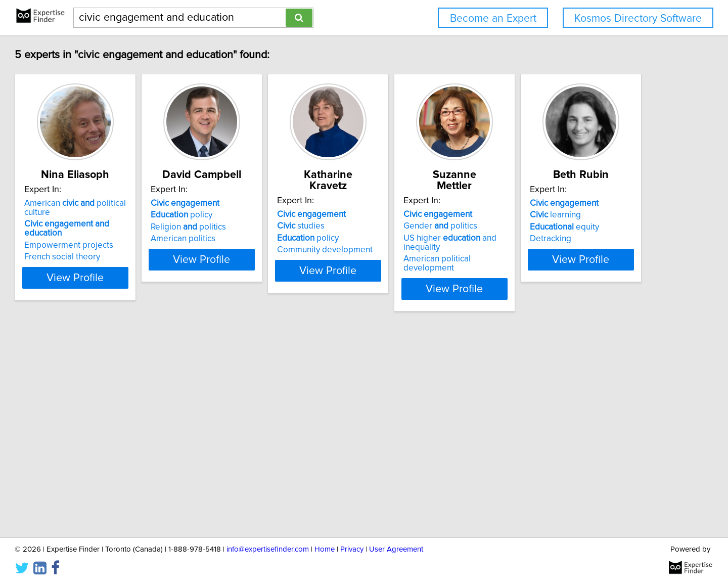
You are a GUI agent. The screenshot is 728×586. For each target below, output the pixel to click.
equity (105, 449)
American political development (585, 248)
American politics (254, 239)
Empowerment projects (115, 236)
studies (397, 215)
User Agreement (396, 549)
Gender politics (562, 215)
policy (253, 215)
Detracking (91, 461)
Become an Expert (493, 18)
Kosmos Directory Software (638, 18)
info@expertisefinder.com (268, 549)
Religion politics (260, 227)
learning (96, 437)
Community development (421, 239)
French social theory (108, 248)
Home (325, 549)
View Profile (134, 268)
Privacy (352, 549)
